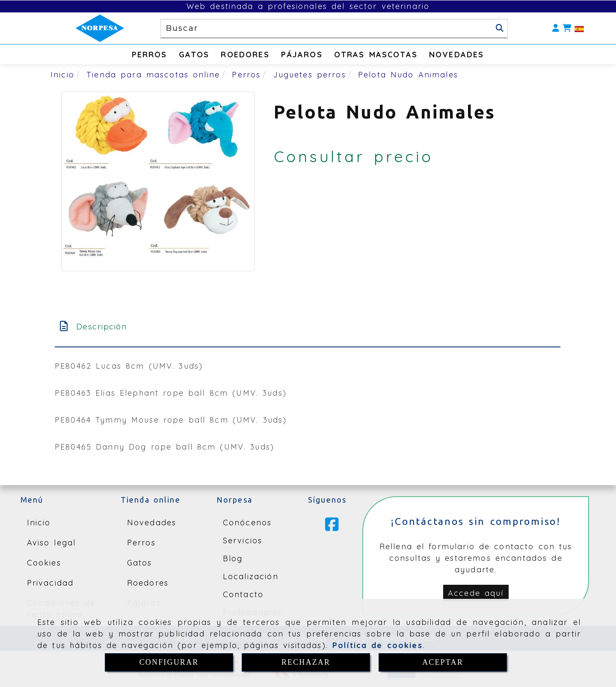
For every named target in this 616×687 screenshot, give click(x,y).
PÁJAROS (302, 55)
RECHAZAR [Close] (306, 662)
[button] (556, 28)
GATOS (194, 55)
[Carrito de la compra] (567, 28)
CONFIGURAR (169, 662)
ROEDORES (245, 55)
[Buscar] (500, 28)
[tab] (308, 327)
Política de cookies (378, 645)
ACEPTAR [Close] (443, 662)
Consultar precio (354, 156)
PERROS (150, 55)
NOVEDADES (456, 55)
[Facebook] (332, 527)
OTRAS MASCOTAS (376, 55)
